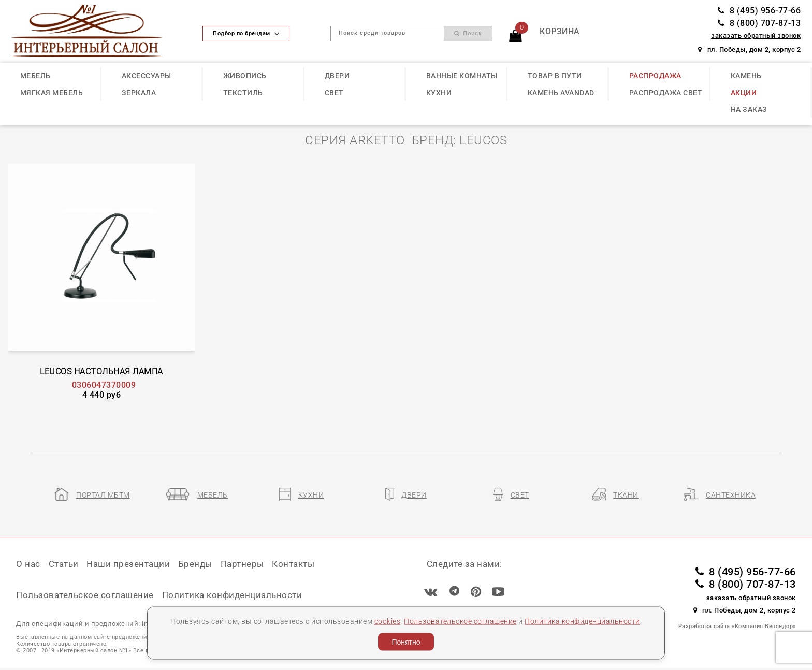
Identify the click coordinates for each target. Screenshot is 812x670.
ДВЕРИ (337, 76)
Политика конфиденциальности (582, 621)
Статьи (64, 564)
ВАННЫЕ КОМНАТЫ (462, 76)
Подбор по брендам (246, 33)
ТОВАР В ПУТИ (555, 76)
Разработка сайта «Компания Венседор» (737, 626)
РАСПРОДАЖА (655, 76)
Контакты (293, 564)
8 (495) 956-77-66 (759, 11)
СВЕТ (334, 93)
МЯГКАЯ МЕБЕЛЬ (52, 93)
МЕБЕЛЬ (35, 76)
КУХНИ (439, 93)
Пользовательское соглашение (460, 621)
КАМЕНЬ (746, 76)
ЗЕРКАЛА (139, 93)
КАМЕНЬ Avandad (561, 93)
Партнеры (242, 564)
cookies (388, 621)
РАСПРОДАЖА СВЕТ (666, 93)
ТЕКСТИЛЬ (243, 93)
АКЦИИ (744, 93)
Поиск (468, 33)
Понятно (406, 642)
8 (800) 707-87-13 (759, 23)
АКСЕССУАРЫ (147, 76)
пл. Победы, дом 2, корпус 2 (749, 49)
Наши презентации (128, 564)
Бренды (195, 564)
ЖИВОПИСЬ (245, 76)
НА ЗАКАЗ (749, 109)
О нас (28, 564)
